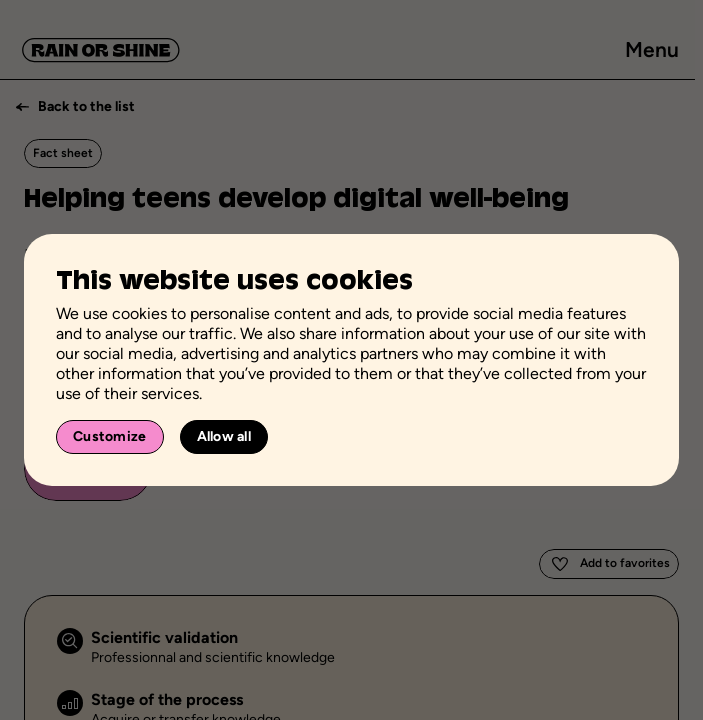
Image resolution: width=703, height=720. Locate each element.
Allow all (224, 436)
